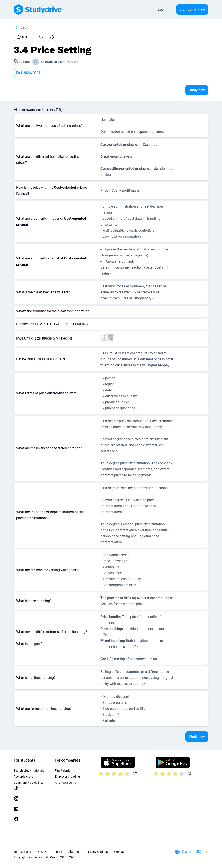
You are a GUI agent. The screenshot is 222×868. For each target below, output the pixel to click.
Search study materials (29, 771)
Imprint (58, 852)
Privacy (42, 852)
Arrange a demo (65, 783)
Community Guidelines (29, 783)
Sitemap (119, 852)
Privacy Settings (97, 852)
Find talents (63, 771)
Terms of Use (22, 852)
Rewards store (23, 777)
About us (74, 852)
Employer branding (67, 777)
